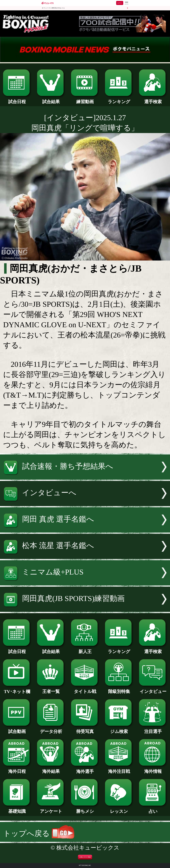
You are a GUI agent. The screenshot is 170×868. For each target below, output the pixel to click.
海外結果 (51, 769)
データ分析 (51, 729)
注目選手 (153, 729)
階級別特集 (119, 689)
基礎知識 (17, 809)
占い (153, 809)
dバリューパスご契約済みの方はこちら (53, 8)
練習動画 (85, 100)
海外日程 (17, 769)
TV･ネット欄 (17, 689)
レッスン (119, 809)
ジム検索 (119, 729)
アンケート (51, 809)
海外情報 (153, 769)
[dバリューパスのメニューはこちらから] (126, 3)
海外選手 (85, 769)
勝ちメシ (85, 809)
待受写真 (85, 729)
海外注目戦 (119, 769)
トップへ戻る (39, 833)
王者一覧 (51, 689)
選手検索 (153, 100)
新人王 (85, 649)
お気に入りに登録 (85, 857)
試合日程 (17, 100)
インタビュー (153, 689)
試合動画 (17, 729)
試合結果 (51, 100)
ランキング (119, 100)
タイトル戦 (85, 689)
